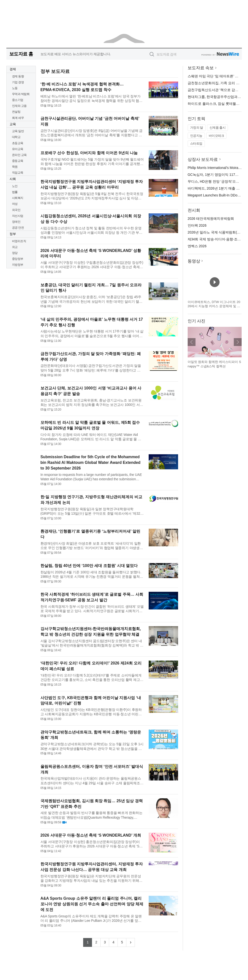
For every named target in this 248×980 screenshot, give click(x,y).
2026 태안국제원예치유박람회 (211, 219)
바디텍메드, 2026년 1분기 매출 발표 (215, 188)
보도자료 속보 (201, 68)
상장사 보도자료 (203, 159)
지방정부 (18, 265)
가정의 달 (197, 128)
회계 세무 (18, 118)
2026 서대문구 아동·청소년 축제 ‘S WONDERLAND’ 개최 (91, 835)
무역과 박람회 (21, 94)
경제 (13, 69)
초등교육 (18, 143)
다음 (238, 342)
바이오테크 (216, 136)
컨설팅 (16, 112)
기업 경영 (18, 82)
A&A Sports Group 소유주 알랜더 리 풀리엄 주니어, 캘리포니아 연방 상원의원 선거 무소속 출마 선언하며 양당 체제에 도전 (92, 904)
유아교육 (18, 149)
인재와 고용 (19, 106)
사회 (13, 179)
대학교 (16, 137)
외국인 (16, 210)
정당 (15, 253)
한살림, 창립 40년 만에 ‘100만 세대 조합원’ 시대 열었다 (89, 566)
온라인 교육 (19, 155)
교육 (13, 124)
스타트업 (196, 144)
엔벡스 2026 (197, 246)
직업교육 (18, 173)
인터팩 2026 (197, 225)
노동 (15, 88)
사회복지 (18, 198)
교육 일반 (18, 131)
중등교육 (18, 161)
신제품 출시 (218, 128)
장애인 (16, 222)
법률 (15, 192)
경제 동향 (18, 76)
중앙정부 (18, 259)
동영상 (194, 261)
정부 (13, 234)
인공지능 (196, 136)
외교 (15, 247)
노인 (15, 186)
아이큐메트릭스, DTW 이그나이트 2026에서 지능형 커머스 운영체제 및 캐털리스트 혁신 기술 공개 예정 (214, 306)
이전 (192, 342)
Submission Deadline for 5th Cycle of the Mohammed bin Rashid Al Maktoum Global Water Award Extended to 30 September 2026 (91, 462)
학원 (15, 167)
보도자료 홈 (21, 54)
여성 (15, 204)
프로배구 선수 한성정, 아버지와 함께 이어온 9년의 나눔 (89, 153)
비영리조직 (19, 241)
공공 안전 (18, 228)
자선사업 (18, 216)
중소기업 (18, 100)
